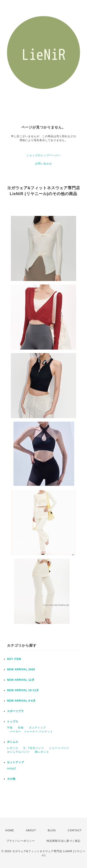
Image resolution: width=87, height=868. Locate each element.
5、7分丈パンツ (34, 748)
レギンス (13, 748)
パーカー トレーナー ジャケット (30, 732)
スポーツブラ (15, 711)
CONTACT (75, 830)
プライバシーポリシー (21, 841)
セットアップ (15, 762)
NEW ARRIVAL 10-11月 (23, 690)
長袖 (21, 728)
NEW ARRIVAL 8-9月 (21, 701)
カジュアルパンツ (18, 752)
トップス (13, 722)
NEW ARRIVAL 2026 (21, 669)
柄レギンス (42, 752)
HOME (10, 830)
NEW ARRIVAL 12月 (21, 680)
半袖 (10, 728)
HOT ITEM (14, 659)
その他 (11, 779)
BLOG (52, 830)
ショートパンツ (59, 748)
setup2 (12, 768)
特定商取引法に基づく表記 (64, 841)
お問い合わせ (43, 164)
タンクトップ (37, 728)
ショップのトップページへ (43, 155)
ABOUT (31, 830)
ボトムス (13, 742)
